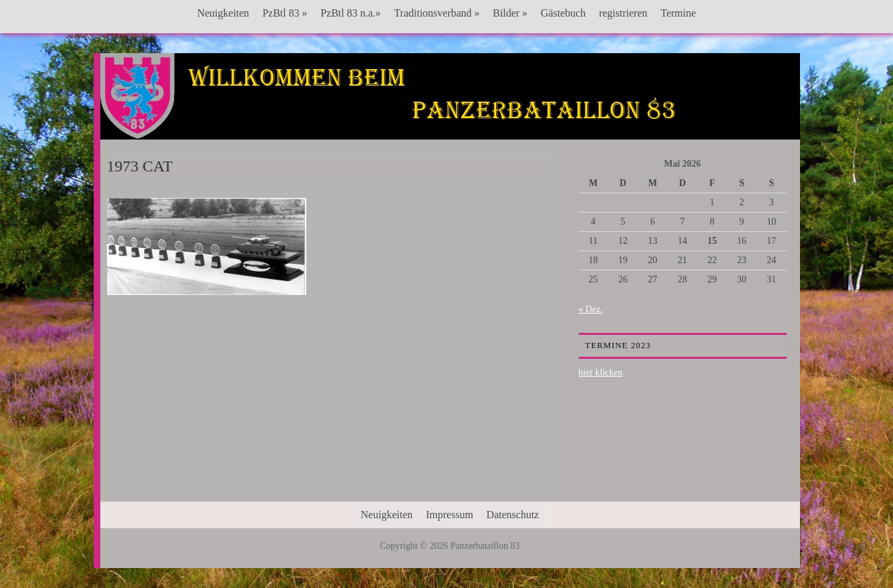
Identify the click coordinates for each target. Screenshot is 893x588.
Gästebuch (563, 13)
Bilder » (510, 13)
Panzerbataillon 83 (450, 94)
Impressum (449, 515)
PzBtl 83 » (285, 13)
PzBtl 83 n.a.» (350, 13)
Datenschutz (513, 515)
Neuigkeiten (223, 13)
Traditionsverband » (437, 13)
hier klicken (601, 372)
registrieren (623, 13)
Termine (678, 13)
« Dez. (591, 309)
